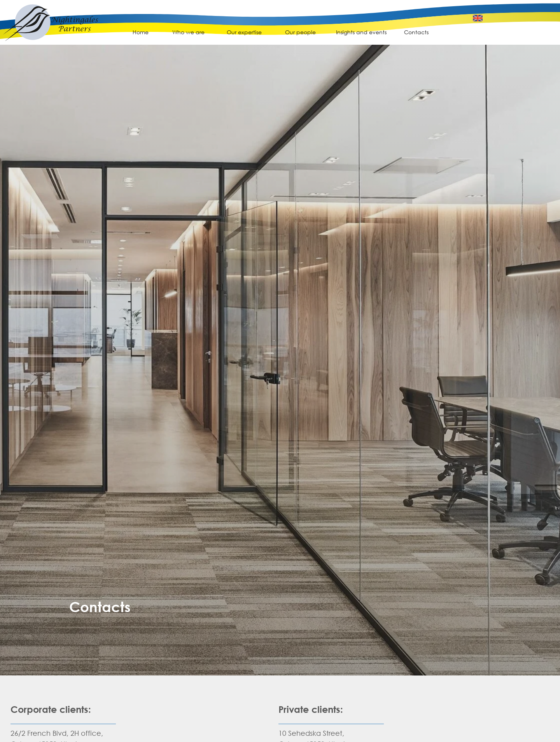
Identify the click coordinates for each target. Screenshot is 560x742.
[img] (50, 28)
